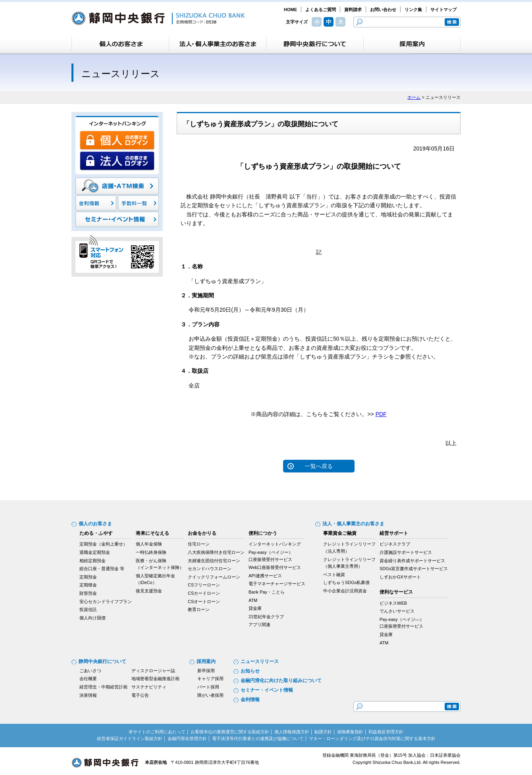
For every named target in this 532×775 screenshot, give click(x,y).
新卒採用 (206, 671)
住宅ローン (199, 544)
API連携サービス (265, 576)
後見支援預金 (149, 591)
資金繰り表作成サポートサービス (412, 561)
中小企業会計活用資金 (345, 591)
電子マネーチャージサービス (277, 584)
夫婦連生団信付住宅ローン (214, 561)
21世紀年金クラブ (266, 617)
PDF (381, 414)
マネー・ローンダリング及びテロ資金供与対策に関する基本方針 (372, 738)
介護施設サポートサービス (406, 552)
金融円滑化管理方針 (187, 738)
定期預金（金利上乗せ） (103, 544)
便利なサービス (396, 592)
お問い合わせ (383, 10)
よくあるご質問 (321, 10)
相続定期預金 (93, 561)
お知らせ (250, 671)
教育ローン (199, 609)
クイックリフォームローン (214, 577)
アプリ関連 (259, 625)
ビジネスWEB (393, 603)
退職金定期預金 (95, 552)
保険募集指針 (350, 732)
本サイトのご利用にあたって (157, 732)
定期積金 (88, 585)
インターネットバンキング (275, 544)
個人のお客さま (95, 524)
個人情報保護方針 (292, 732)
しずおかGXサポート (400, 577)
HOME (290, 10)
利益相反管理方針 (386, 732)
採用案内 (206, 661)
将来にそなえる (152, 533)
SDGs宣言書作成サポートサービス (414, 569)
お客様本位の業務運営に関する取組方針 (230, 732)
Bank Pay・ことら (267, 592)
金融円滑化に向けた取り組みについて (281, 681)
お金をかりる (202, 533)
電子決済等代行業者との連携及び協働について (258, 738)
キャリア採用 (210, 679)
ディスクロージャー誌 (153, 671)
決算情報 (88, 695)
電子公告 (140, 695)
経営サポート (394, 533)
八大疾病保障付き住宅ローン (216, 552)
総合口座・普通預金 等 (102, 569)
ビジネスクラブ (395, 544)
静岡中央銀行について (102, 661)
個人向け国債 (93, 618)
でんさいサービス (397, 611)
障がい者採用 (210, 695)
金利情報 (250, 700)
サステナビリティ (149, 687)
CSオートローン (204, 601)
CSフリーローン (204, 585)
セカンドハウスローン (210, 569)
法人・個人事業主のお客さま (353, 524)
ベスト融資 (334, 575)
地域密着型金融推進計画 (155, 679)
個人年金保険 (149, 544)
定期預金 (88, 577)
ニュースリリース (260, 661)
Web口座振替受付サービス (275, 567)
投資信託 (88, 609)
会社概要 (88, 679)
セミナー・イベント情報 (267, 690)
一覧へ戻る (319, 466)
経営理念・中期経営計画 (103, 687)
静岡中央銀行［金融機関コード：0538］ (158, 18)
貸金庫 (255, 608)
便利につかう (263, 533)
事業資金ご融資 (340, 533)
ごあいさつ (90, 671)
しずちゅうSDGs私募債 (346, 582)
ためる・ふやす (96, 533)
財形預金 (88, 593)
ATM (253, 600)
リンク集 (413, 10)
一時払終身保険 (151, 552)
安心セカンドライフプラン (106, 601)
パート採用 (208, 687)
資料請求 (353, 10)
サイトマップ (443, 10)
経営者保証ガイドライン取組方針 (130, 738)
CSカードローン (204, 593)
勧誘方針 (323, 732)
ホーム (414, 97)
